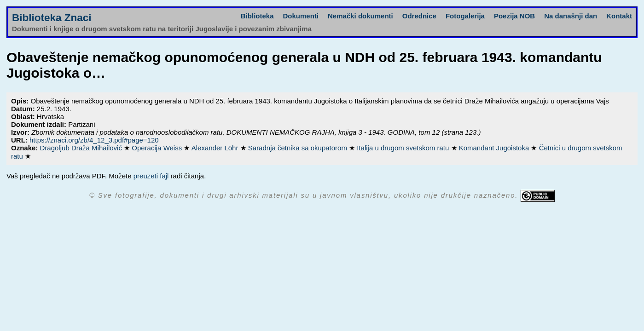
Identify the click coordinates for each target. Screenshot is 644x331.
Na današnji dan (571, 16)
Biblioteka (257, 16)
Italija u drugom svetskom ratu (404, 148)
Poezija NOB (514, 16)
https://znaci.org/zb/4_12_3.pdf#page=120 (94, 140)
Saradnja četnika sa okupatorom (299, 148)
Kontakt (619, 16)
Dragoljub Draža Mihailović (82, 148)
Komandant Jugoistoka (495, 148)
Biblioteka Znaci (52, 18)
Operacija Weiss (158, 148)
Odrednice (419, 16)
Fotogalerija (465, 16)
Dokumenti (301, 16)
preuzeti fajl (151, 176)
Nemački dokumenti (360, 16)
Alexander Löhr (216, 148)
